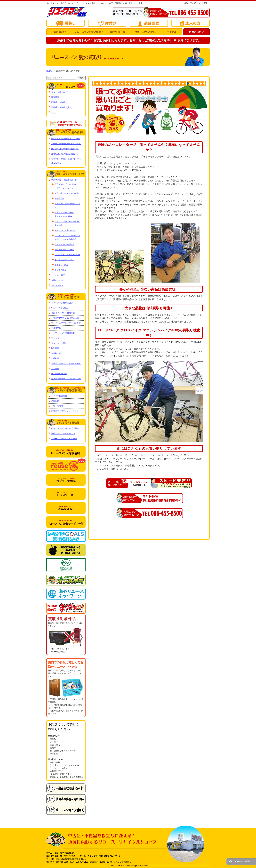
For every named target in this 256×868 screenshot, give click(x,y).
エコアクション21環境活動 (63, 333)
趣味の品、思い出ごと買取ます (65, 154)
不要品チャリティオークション (65, 411)
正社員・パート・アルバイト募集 (66, 363)
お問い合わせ (57, 280)
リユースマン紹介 (59, 343)
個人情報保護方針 (59, 374)
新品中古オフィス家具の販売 (67, 255)
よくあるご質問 (58, 275)
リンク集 (55, 369)
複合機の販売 (60, 270)
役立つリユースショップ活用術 (65, 428)
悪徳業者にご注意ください (63, 434)
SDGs (54, 112)
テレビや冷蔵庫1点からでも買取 (66, 139)
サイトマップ (57, 285)
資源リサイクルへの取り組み (64, 313)
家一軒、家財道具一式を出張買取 (66, 144)
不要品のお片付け (59, 102)
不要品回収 (59, 198)
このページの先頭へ (242, 861)
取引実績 (55, 348)
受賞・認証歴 (57, 406)
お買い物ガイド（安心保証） (67, 193)
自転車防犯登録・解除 (64, 250)
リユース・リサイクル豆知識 (64, 439)
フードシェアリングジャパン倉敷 (66, 323)
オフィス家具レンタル (64, 260)
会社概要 (55, 358)
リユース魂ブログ (59, 92)
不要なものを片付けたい (65, 230)
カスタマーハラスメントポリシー (66, 379)
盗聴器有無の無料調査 (64, 245)
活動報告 (55, 401)
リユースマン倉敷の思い (62, 303)
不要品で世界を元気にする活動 (65, 318)
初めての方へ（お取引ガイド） (65, 180)
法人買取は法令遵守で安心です (65, 149)
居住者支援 (56, 328)
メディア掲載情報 (59, 396)
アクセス (55, 338)
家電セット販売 (61, 265)
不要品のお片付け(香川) (62, 107)
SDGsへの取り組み (60, 308)
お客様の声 (56, 353)
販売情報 (55, 97)
